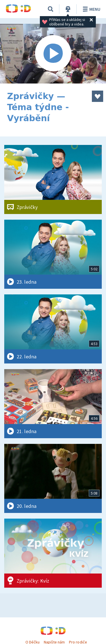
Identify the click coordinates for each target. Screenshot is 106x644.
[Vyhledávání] (51, 9)
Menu (91, 9)
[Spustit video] (53, 54)
